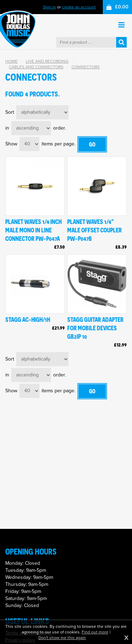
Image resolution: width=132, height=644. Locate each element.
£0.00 (122, 7)
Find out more (95, 632)
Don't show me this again (62, 638)
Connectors (86, 67)
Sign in (49, 7)
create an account (79, 7)
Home (11, 61)
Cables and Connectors (36, 67)
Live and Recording (47, 61)
